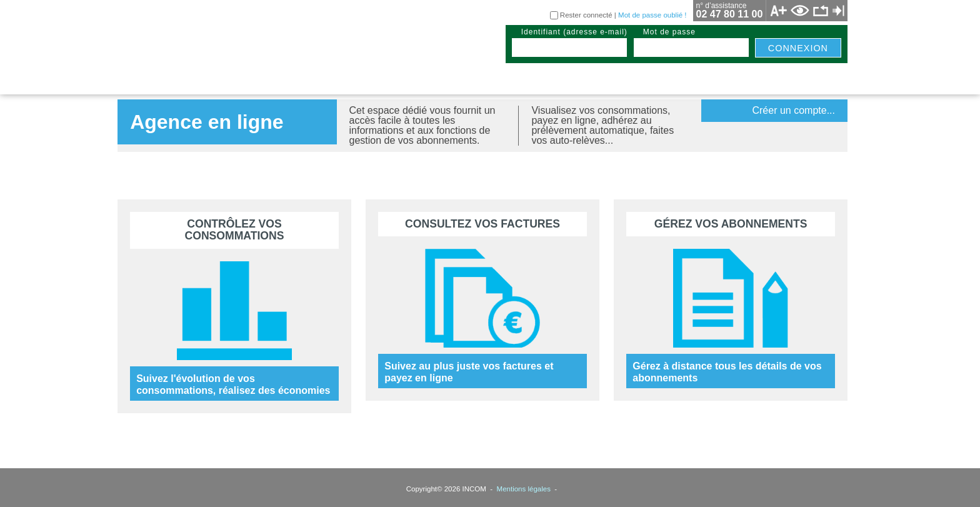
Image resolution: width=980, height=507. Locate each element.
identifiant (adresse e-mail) (574, 32)
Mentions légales (524, 489)
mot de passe (669, 32)
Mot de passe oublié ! (652, 15)
